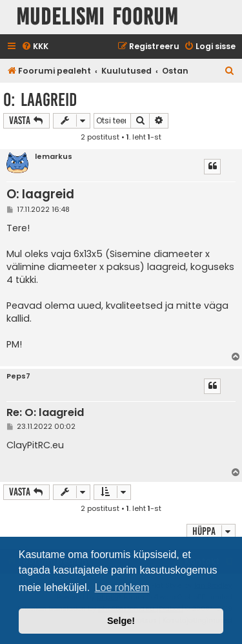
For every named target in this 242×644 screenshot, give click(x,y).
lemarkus (54, 157)
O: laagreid (40, 100)
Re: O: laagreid (45, 413)
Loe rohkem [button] (122, 587)
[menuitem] (35, 47)
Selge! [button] (121, 621)
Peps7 (18, 376)
